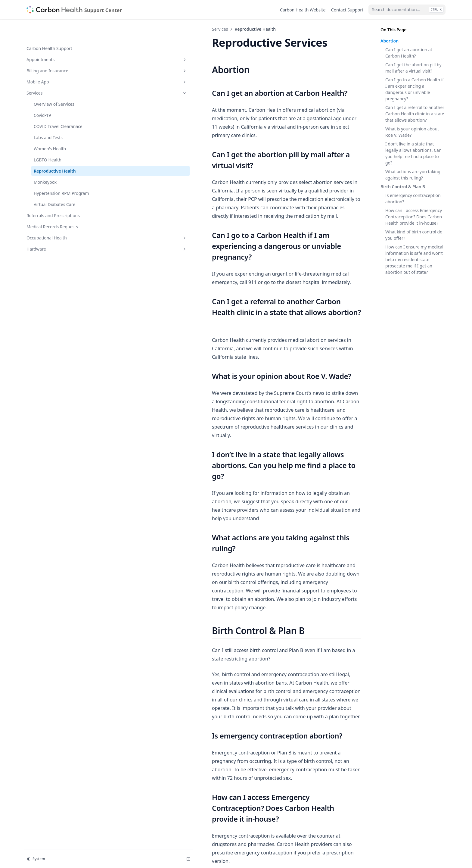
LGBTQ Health (48, 141)
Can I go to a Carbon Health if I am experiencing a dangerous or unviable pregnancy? (415, 89)
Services (56, 74)
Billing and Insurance (56, 51)
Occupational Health (56, 225)
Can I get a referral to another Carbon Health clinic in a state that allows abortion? (415, 114)
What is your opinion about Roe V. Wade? (412, 132)
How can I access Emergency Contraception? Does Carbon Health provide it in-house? (414, 217)
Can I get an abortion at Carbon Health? (409, 53)
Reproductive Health (55, 152)
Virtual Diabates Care (54, 191)
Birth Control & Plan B (403, 187)
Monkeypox (45, 163)
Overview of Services (54, 85)
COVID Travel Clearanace (58, 107)
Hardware (56, 236)
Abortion (390, 41)
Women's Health (50, 129)
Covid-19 (42, 96)
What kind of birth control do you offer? (414, 235)
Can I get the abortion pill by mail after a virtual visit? (413, 68)
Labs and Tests (48, 118)
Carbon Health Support (49, 29)
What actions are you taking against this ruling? (413, 175)
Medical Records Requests (52, 214)
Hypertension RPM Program (52, 177)
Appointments (56, 40)
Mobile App (56, 62)
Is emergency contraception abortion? (413, 198)
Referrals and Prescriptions (53, 203)
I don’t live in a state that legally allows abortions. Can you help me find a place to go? (413, 153)
